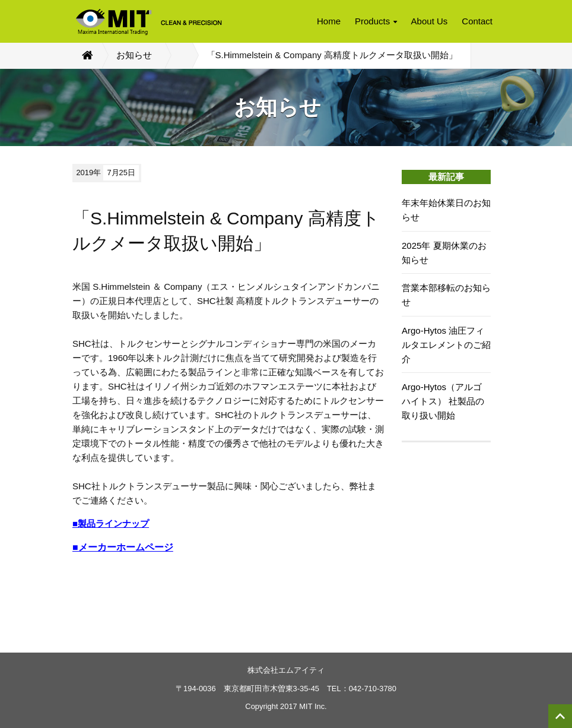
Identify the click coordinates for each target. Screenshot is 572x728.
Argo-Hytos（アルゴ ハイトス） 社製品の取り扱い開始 (443, 401)
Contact (477, 21)
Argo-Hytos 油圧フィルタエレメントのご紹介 (446, 345)
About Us (430, 21)
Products (376, 21)
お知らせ (134, 55)
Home (329, 21)
